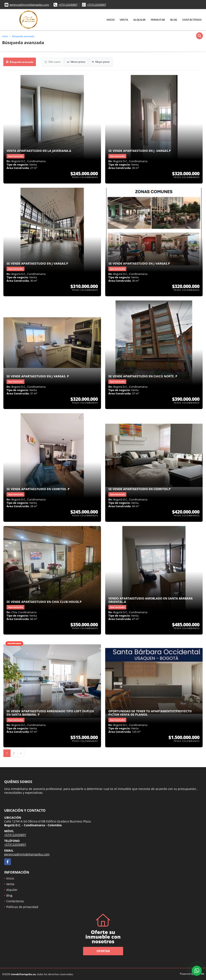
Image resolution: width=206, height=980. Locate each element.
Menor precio (76, 62)
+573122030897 (68, 5)
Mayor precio (101, 62)
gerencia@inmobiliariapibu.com (29, 5)
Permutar (158, 20)
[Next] (21, 753)
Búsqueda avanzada (23, 36)
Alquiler (139, 20)
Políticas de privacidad (22, 906)
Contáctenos (192, 20)
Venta (124, 20)
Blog (174, 20)
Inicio (110, 20)
